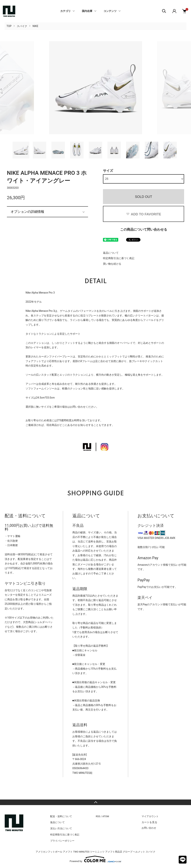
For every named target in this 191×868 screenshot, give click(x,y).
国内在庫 (87, 11)
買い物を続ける (112, 264)
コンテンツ (110, 11)
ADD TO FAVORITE (143, 214)
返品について (111, 253)
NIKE (36, 26)
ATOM (106, 816)
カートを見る (149, 822)
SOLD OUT (143, 197)
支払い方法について (61, 828)
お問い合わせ (149, 828)
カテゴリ (65, 11)
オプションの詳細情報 (27, 212)
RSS (98, 816)
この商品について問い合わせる (144, 229)
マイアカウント (150, 816)
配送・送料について (61, 816)
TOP (9, 26)
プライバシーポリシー (62, 841)
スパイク (22, 26)
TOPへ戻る (95, 802)
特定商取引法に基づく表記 (119, 258)
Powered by (95, 859)
